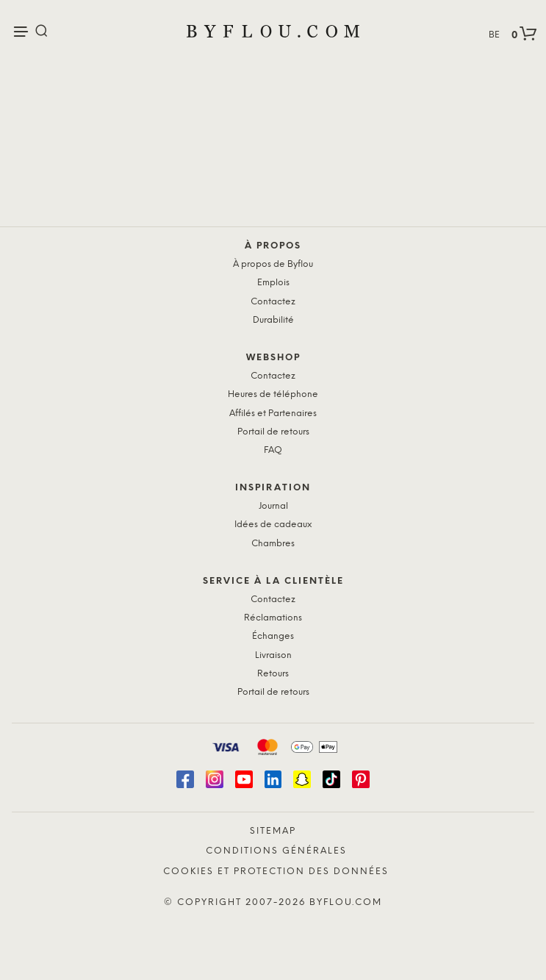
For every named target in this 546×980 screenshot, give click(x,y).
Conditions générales (276, 851)
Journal (273, 506)
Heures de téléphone (273, 394)
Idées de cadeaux (273, 525)
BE (494, 35)
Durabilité (273, 320)
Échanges (273, 636)
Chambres (273, 544)
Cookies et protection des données (276, 872)
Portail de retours (273, 432)
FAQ (273, 450)
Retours (273, 674)
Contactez (273, 302)
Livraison (273, 655)
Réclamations (273, 618)
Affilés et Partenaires (273, 414)
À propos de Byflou (273, 264)
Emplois (273, 283)
